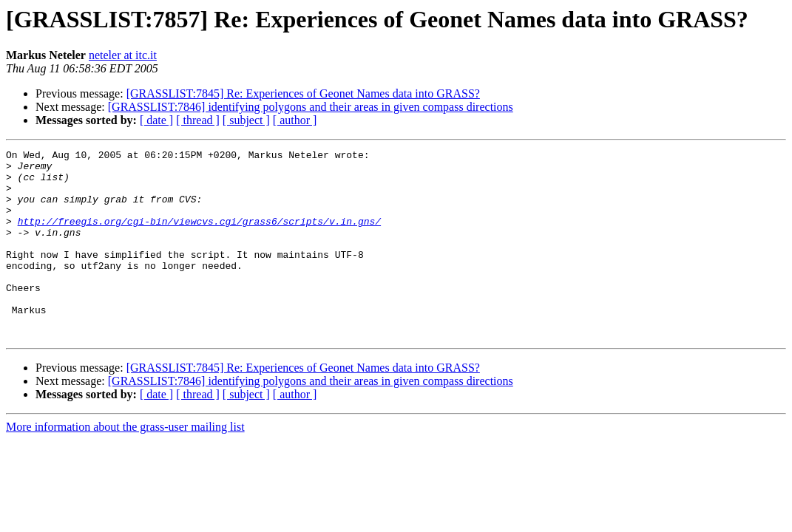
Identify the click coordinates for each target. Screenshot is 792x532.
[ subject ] (246, 120)
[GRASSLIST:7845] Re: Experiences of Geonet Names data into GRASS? (303, 93)
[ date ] (156, 120)
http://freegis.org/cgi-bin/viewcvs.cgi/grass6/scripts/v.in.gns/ (199, 236)
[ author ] (295, 120)
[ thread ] (198, 120)
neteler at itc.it (123, 55)
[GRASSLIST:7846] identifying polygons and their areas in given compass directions (311, 107)
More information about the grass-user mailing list (125, 464)
